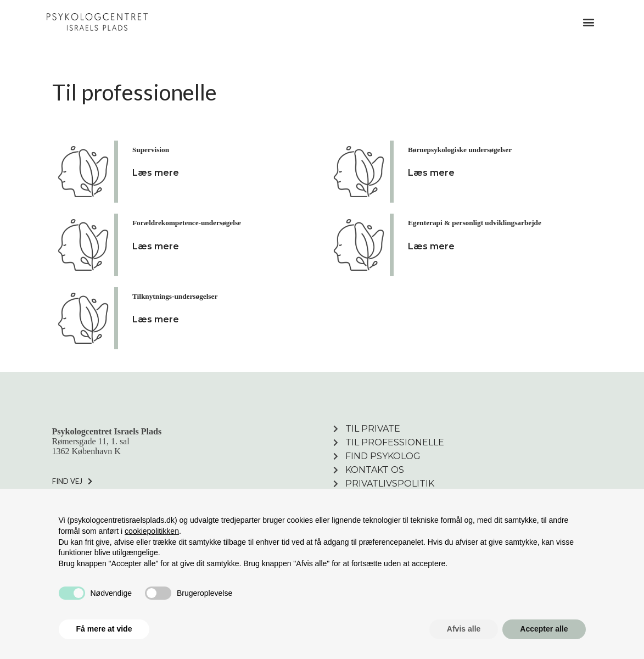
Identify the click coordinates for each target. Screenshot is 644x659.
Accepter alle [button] (544, 629)
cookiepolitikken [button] (152, 531)
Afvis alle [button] (464, 629)
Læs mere (156, 173)
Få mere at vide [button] (104, 629)
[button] (588, 22)
